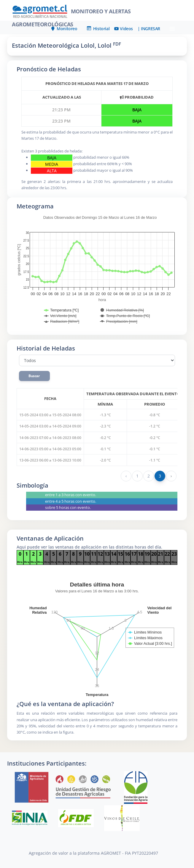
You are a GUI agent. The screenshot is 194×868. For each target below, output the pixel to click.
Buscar (34, 376)
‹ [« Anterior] (126, 476)
